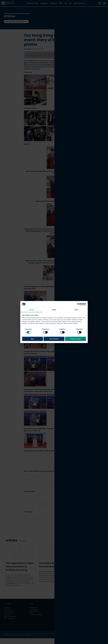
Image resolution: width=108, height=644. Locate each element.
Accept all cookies (75, 339)
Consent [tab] (31, 310)
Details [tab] (54, 310)
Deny (33, 339)
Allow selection (54, 339)
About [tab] (76, 310)
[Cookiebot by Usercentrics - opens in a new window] (79, 304)
